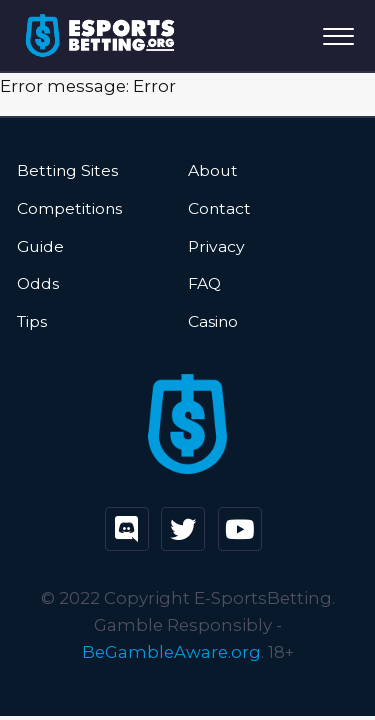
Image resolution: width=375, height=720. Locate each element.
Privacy (216, 246)
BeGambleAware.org (171, 652)
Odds (38, 283)
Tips (32, 321)
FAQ (204, 283)
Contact (219, 208)
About (213, 170)
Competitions (69, 208)
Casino (213, 321)
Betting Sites (67, 170)
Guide (40, 246)
